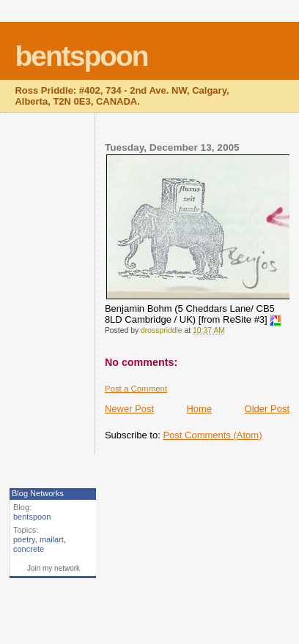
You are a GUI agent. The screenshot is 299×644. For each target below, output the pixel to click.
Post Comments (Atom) (212, 435)
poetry (24, 539)
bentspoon (81, 56)
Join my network (53, 568)
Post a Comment (136, 389)
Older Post (267, 409)
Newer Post (129, 409)
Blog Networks (38, 493)
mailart (52, 539)
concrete (29, 549)
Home (199, 409)
